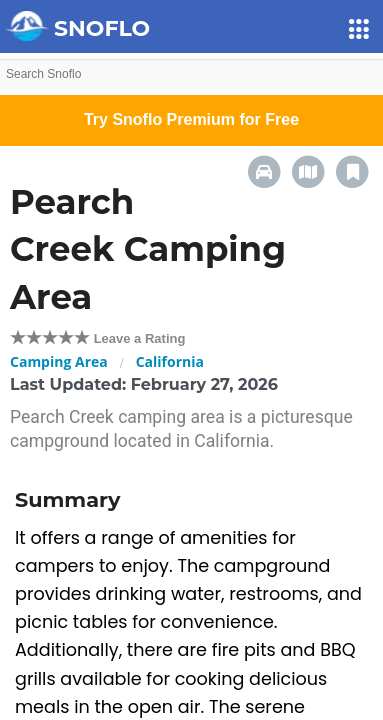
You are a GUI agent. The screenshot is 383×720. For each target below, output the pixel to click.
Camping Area (59, 361)
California (170, 361)
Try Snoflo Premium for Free (191, 119)
